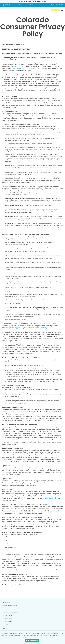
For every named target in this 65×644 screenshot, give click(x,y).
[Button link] (56, 10)
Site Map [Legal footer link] (5, 628)
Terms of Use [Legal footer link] (6, 609)
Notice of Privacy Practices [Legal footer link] (10, 606)
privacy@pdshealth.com (16, 585)
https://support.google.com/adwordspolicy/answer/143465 (31, 328)
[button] (62, 10)
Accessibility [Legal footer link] (6, 625)
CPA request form (52, 498)
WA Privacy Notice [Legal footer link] (7, 622)
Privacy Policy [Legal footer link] (6, 602)
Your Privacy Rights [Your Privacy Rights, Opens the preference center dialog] (32, 641)
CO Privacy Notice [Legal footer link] (7, 619)
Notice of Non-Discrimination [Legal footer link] (10, 612)
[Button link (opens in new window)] (32, 5)
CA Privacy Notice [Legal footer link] (7, 615)
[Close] (62, 634)
